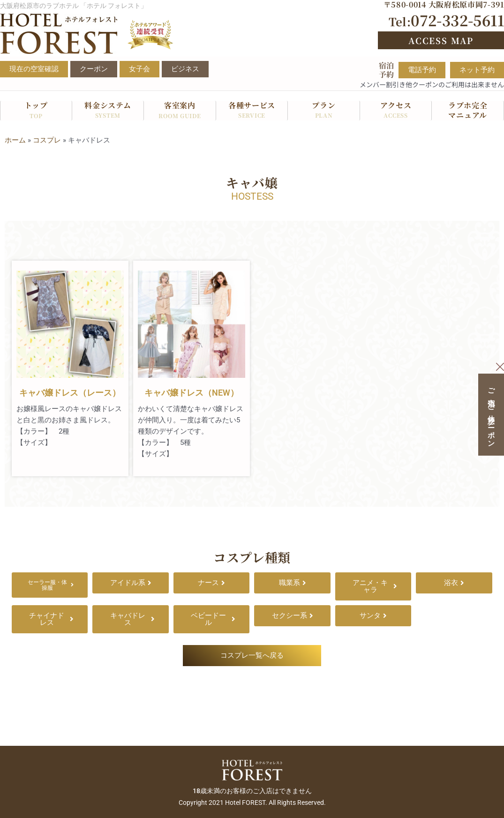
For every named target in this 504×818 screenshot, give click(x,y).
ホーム (15, 140)
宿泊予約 (386, 70)
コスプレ (47, 140)
